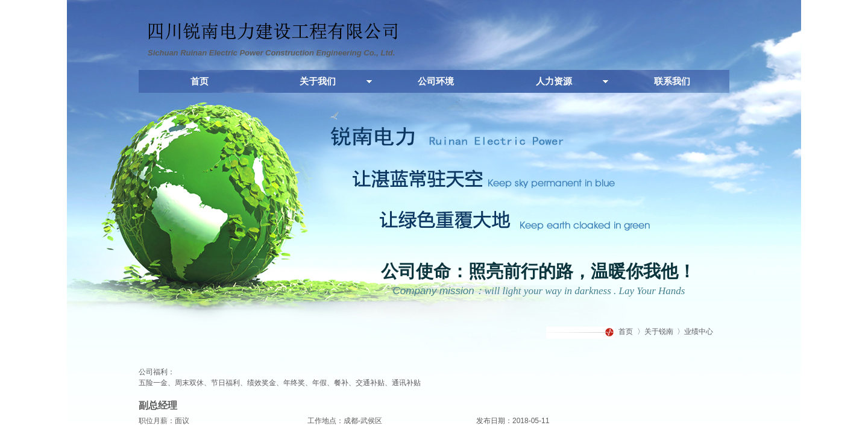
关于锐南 (659, 332)
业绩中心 (699, 332)
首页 (626, 332)
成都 (351, 421)
